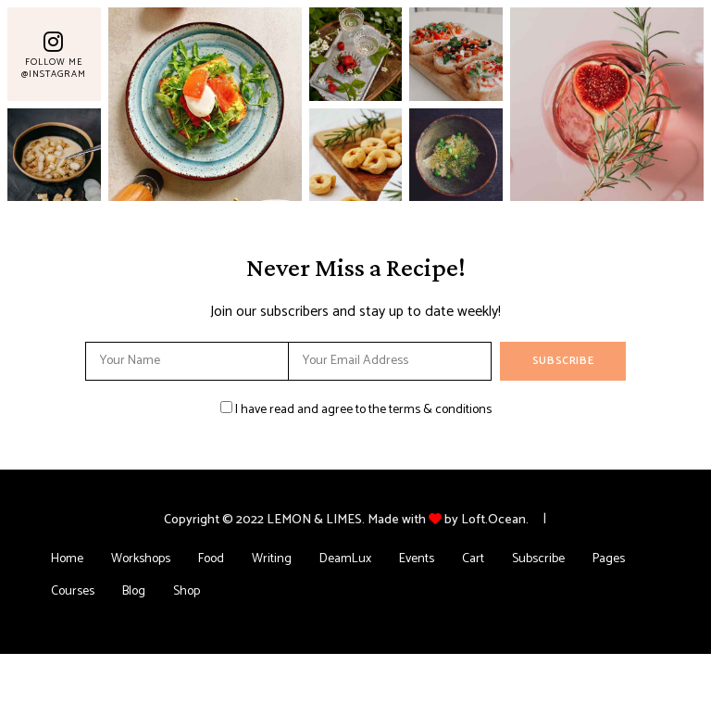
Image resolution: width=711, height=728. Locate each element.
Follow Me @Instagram (54, 68)
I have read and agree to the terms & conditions (363, 410)
